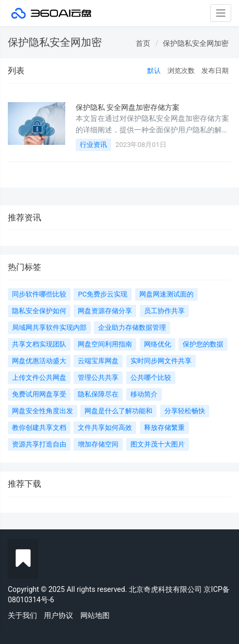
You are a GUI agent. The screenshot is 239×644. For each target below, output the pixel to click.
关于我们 (22, 615)
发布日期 (215, 71)
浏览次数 (181, 71)
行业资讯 (93, 145)
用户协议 (58, 615)
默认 (154, 71)
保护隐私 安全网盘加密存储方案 (128, 107)
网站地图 (95, 615)
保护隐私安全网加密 (196, 43)
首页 (143, 43)
